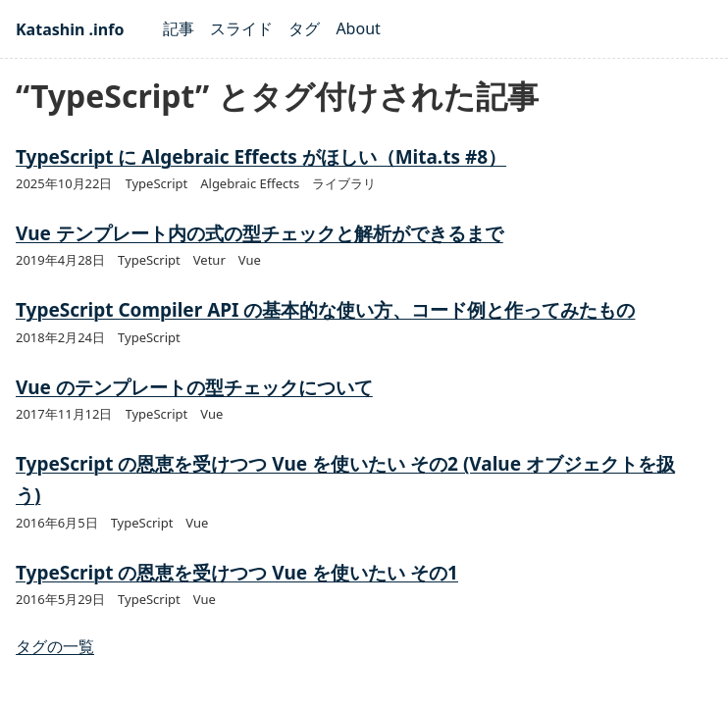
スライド (241, 28)
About (358, 28)
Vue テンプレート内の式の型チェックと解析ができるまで (260, 233)
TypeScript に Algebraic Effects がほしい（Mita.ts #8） (261, 157)
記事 (179, 28)
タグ (304, 28)
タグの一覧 (55, 646)
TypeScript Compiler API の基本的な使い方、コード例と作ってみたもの (325, 310)
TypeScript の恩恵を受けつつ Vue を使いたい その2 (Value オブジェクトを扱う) (345, 479)
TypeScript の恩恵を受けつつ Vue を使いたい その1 (237, 573)
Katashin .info (70, 29)
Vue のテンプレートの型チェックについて (194, 387)
